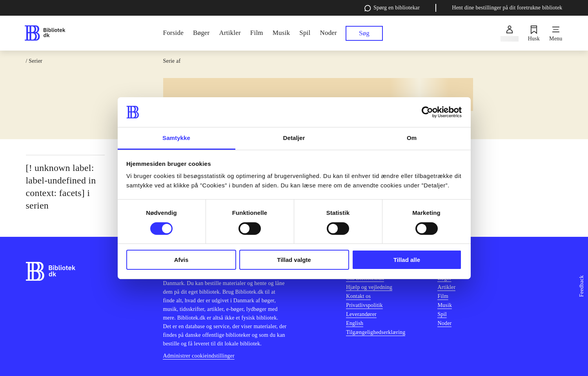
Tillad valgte (294, 260)
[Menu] (556, 33)
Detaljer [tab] (294, 138)
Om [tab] (412, 138)
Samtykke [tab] (176, 138)
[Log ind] (509, 33)
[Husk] (534, 33)
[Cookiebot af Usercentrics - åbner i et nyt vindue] (427, 112)
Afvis (181, 260)
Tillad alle (407, 260)
